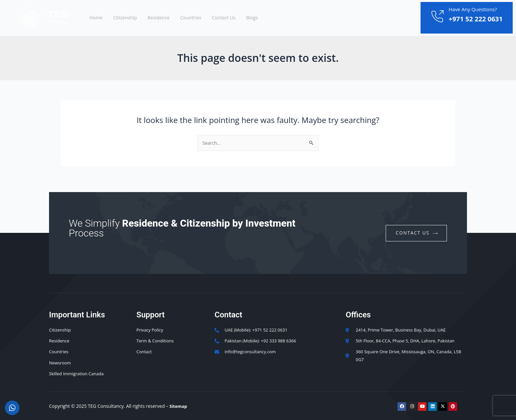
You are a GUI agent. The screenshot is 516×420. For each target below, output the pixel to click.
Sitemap (179, 406)
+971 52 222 (468, 19)
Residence (168, 18)
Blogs (273, 18)
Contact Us (241, 18)
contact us (417, 230)
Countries (204, 18)
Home (98, 18)
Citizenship (131, 18)
